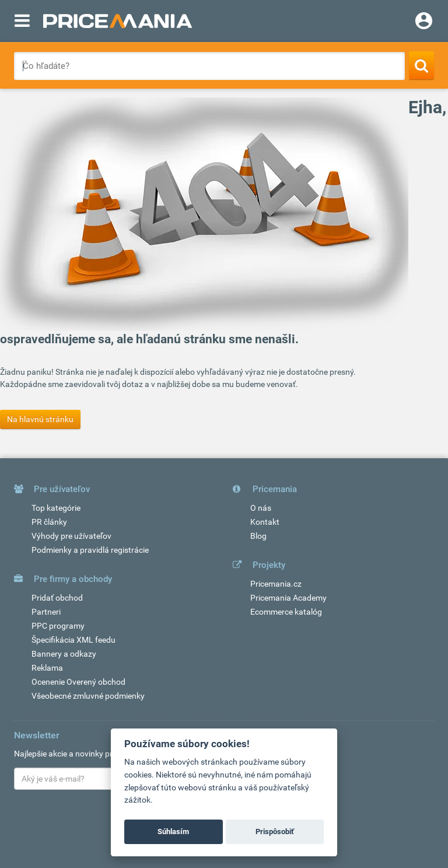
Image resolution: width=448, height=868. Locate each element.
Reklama (47, 668)
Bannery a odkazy (64, 654)
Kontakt (265, 522)
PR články (49, 522)
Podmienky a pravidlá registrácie (90, 550)
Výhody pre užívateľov (71, 536)
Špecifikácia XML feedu (73, 640)
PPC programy (58, 626)
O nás (261, 508)
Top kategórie (56, 508)
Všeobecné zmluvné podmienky (88, 696)
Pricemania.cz (276, 584)
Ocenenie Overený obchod (78, 682)
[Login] (424, 22)
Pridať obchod (57, 598)
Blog (258, 536)
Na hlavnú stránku (40, 419)
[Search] (421, 65)
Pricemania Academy (288, 598)
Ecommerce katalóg (286, 612)
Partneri (46, 612)
